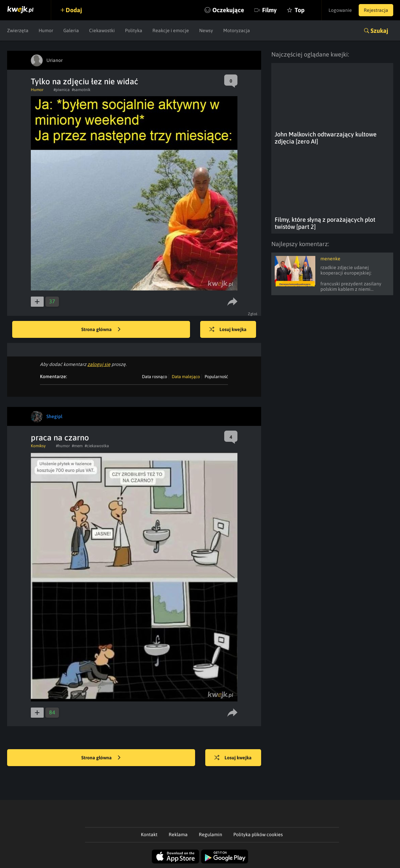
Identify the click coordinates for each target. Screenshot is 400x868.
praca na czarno (60, 438)
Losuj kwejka (228, 330)
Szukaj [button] (379, 31)
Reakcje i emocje (171, 30)
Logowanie (340, 10)
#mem (77, 446)
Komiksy (38, 446)
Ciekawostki (102, 30)
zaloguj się (99, 364)
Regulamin (210, 834)
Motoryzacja (237, 30)
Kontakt (149, 834)
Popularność (216, 377)
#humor (63, 446)
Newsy (206, 30)
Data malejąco (186, 377)
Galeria (71, 30)
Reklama (178, 834)
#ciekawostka (97, 446)
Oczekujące (228, 10)
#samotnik (81, 90)
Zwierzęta (18, 30)
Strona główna (101, 330)
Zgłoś (253, 314)
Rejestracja (376, 10)
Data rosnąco (154, 377)
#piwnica (62, 90)
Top (300, 10)
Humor (46, 30)
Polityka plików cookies (258, 834)
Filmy (269, 10)
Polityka (134, 30)
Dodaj (74, 10)
